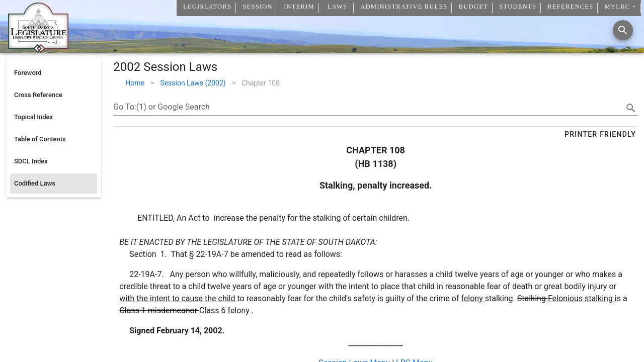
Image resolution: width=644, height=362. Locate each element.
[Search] (623, 30)
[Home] (38, 49)
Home (135, 83)
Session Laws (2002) (193, 83)
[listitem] (54, 73)
